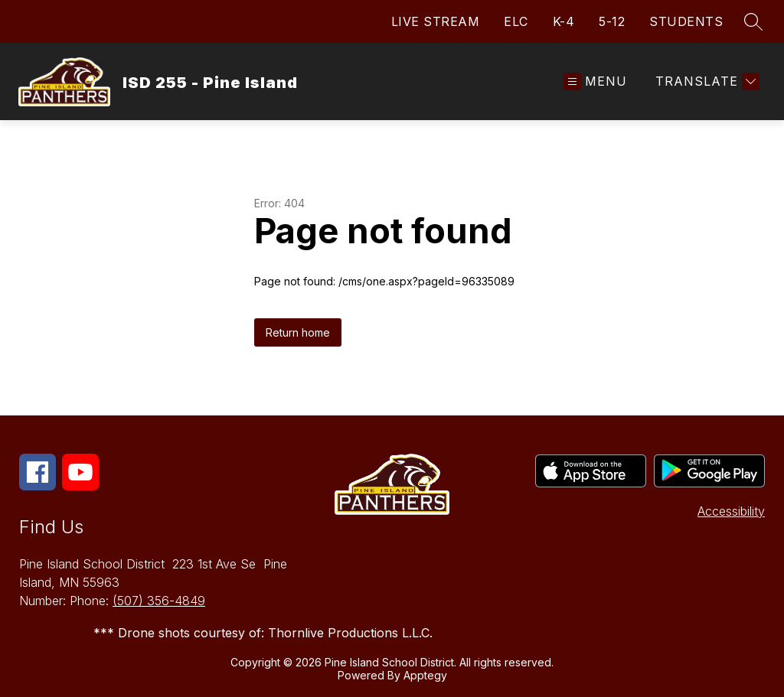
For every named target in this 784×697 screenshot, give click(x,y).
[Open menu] (595, 81)
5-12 (612, 21)
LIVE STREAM (436, 21)
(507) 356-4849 (159, 601)
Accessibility (731, 511)
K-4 (564, 21)
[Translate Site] (706, 81)
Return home (298, 332)
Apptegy (425, 675)
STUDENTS (686, 21)
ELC (516, 21)
